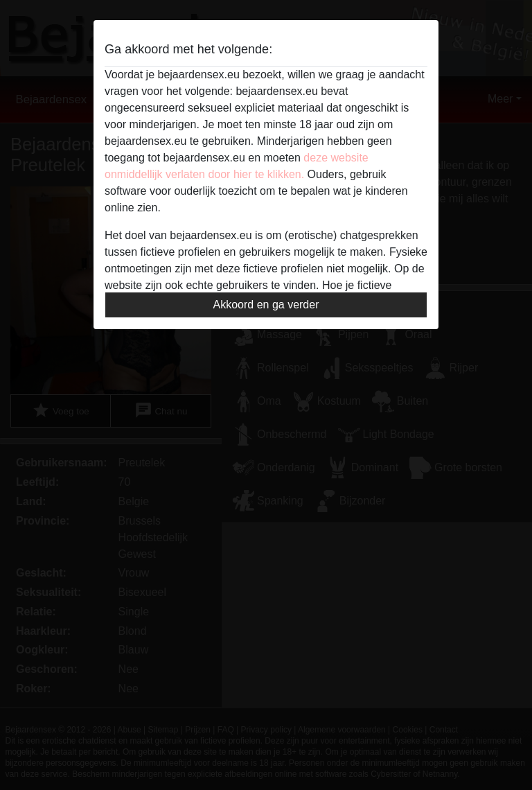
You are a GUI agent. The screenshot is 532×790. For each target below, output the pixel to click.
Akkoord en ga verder (266, 305)
